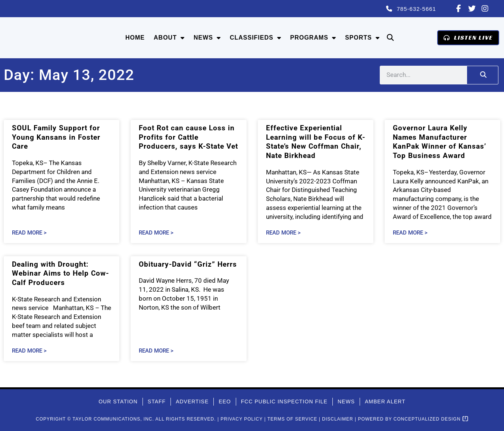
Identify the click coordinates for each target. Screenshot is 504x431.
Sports (362, 38)
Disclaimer (337, 419)
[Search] (483, 75)
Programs (313, 38)
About (169, 38)
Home (135, 38)
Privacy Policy (242, 419)
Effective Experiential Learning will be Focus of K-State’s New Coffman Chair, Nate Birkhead (316, 142)
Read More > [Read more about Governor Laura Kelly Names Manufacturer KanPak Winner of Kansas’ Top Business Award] (410, 233)
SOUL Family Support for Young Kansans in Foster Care (56, 137)
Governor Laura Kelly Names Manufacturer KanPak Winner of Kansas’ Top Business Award (439, 142)
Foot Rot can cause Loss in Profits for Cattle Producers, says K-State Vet (188, 137)
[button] (390, 38)
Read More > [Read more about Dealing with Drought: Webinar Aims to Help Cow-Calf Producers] (29, 351)
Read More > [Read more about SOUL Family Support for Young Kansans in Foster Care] (29, 233)
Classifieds (256, 38)
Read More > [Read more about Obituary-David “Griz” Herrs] (156, 351)
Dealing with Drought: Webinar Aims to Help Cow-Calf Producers (60, 273)
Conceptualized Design (431, 419)
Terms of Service (292, 419)
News (207, 38)
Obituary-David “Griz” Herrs (188, 264)
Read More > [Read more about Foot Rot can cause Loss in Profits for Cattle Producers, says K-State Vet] (156, 233)
